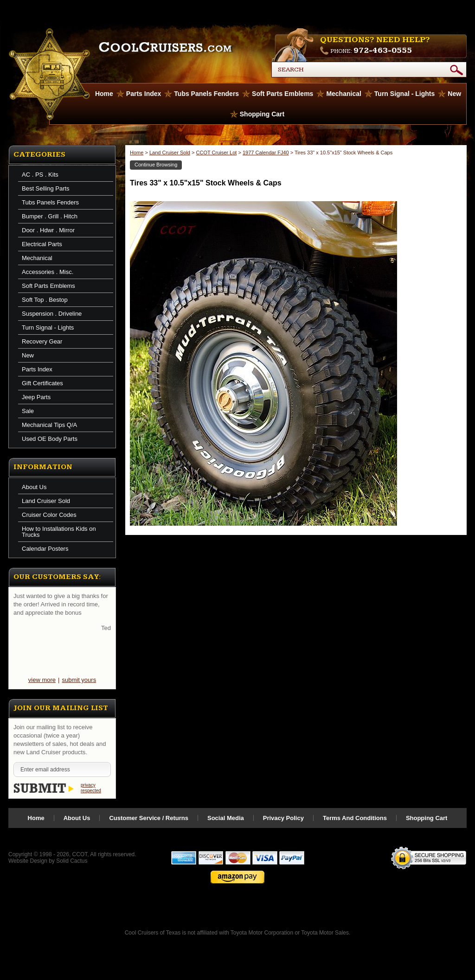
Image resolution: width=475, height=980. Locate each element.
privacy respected (91, 788)
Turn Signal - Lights (404, 94)
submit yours (79, 680)
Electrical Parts (42, 244)
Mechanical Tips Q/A (49, 425)
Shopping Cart (262, 114)
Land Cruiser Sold (46, 501)
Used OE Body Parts (50, 439)
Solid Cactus (72, 861)
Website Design (28, 861)
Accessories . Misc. (48, 272)
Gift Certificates (42, 383)
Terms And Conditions (355, 818)
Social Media (226, 818)
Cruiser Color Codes (49, 515)
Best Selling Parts (46, 188)
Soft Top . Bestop (45, 300)
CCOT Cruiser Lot (217, 153)
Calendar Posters (45, 549)
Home (137, 153)
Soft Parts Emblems (282, 94)
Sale (28, 411)
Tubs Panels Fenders (206, 94)
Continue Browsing (156, 165)
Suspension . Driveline (52, 314)
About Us (34, 487)
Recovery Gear (42, 341)
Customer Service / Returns (149, 818)
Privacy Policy (283, 818)
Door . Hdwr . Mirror (48, 230)
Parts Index (144, 94)
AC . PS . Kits (40, 175)
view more (42, 680)
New (454, 94)
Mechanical (343, 94)
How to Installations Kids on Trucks (59, 532)
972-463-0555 (383, 50)
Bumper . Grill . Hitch (50, 216)
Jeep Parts (36, 397)
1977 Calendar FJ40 (266, 153)
